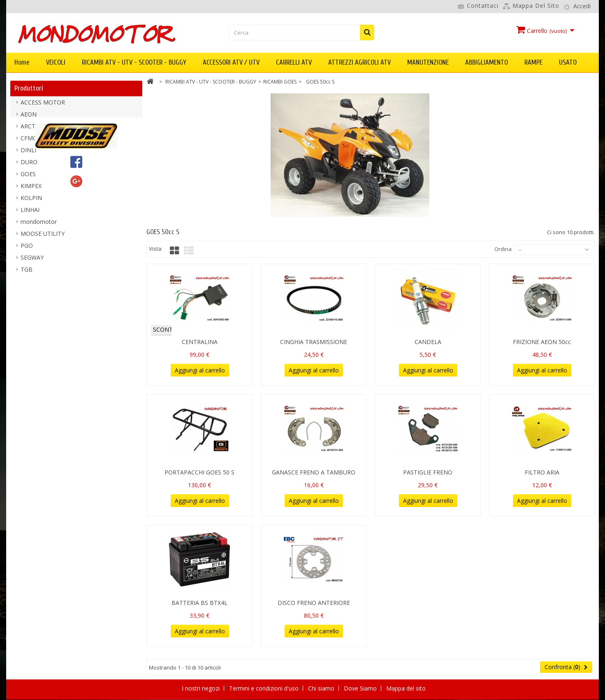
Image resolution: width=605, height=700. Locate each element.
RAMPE (533, 62)
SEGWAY (32, 261)
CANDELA (428, 342)
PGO (27, 249)
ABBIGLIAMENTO (487, 62)
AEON (29, 118)
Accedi (582, 6)
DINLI (28, 154)
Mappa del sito (536, 6)
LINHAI (30, 213)
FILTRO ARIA (542, 472)
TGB (27, 273)
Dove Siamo (361, 688)
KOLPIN (31, 201)
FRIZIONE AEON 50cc (542, 342)
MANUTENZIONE (428, 62)
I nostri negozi (202, 688)
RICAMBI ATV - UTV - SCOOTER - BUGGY (134, 62)
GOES (28, 178)
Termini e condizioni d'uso (265, 688)
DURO (29, 166)
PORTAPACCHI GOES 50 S (199, 472)
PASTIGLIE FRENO (428, 472)
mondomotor (39, 225)
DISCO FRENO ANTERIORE (314, 603)
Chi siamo (322, 688)
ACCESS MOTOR (43, 106)
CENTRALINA (200, 342)
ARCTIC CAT (37, 130)
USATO (568, 62)
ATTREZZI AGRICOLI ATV (359, 62)
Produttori (29, 88)
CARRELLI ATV (294, 62)
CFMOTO (33, 142)
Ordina (503, 249)
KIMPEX (31, 190)
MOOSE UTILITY (43, 237)
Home (22, 62)
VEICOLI (56, 62)
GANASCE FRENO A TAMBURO (314, 472)
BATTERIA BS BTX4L (199, 603)
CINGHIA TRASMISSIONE (314, 342)
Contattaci (483, 6)
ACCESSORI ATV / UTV (231, 62)
